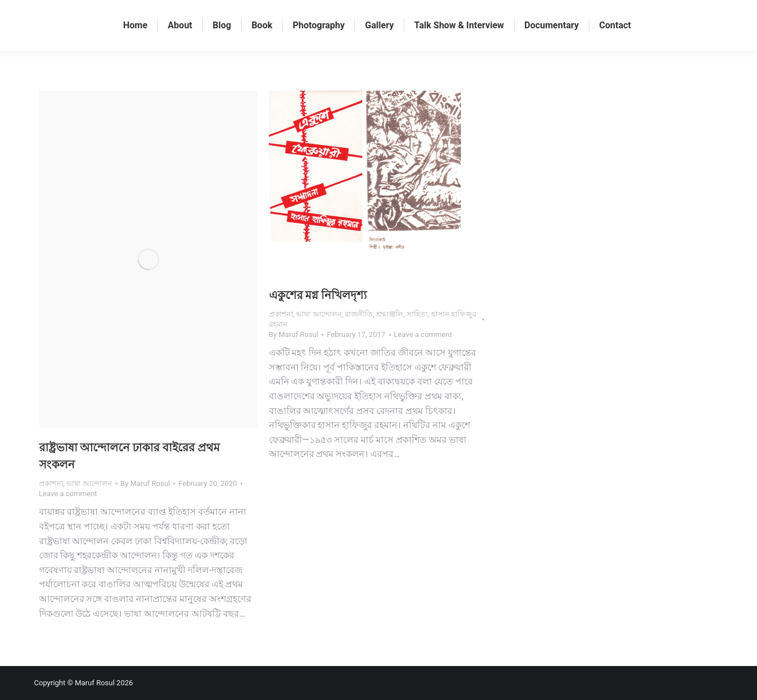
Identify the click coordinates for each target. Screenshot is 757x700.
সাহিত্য (417, 314)
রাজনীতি (359, 314)
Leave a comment (68, 494)
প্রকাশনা (51, 483)
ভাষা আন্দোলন (89, 483)
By (146, 483)
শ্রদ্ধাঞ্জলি (390, 314)
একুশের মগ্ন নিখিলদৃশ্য (318, 295)
